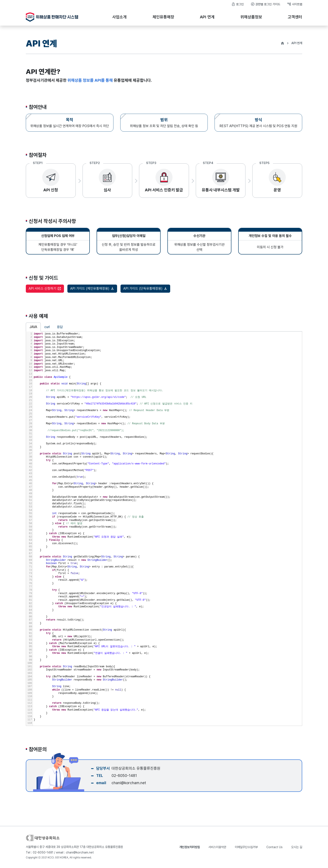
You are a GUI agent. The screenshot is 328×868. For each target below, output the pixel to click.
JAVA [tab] (33, 329)
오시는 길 (297, 847)
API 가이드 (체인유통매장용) (92, 291)
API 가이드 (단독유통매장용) (145, 291)
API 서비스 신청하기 (45, 291)
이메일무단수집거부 (246, 847)
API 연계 (207, 17)
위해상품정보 (251, 17)
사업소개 (119, 17)
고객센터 (295, 17)
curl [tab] (47, 329)
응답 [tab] (60, 329)
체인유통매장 (163, 17)
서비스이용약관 (217, 847)
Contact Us (274, 847)
